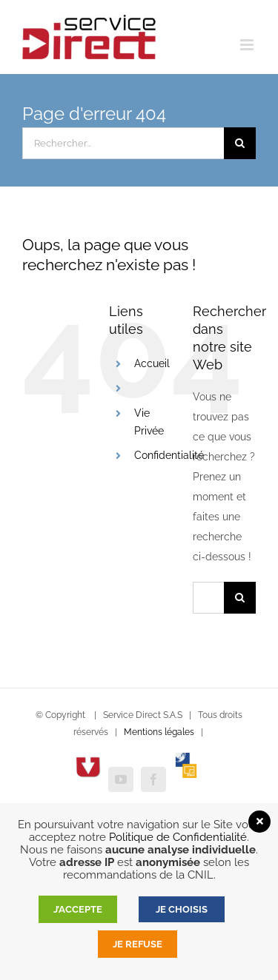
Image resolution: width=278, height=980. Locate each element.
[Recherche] (240, 143)
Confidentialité (169, 455)
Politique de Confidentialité (178, 837)
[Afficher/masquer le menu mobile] (248, 45)
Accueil (152, 363)
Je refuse (138, 944)
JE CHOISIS (182, 909)
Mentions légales (159, 732)
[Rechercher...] (123, 143)
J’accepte (78, 909)
